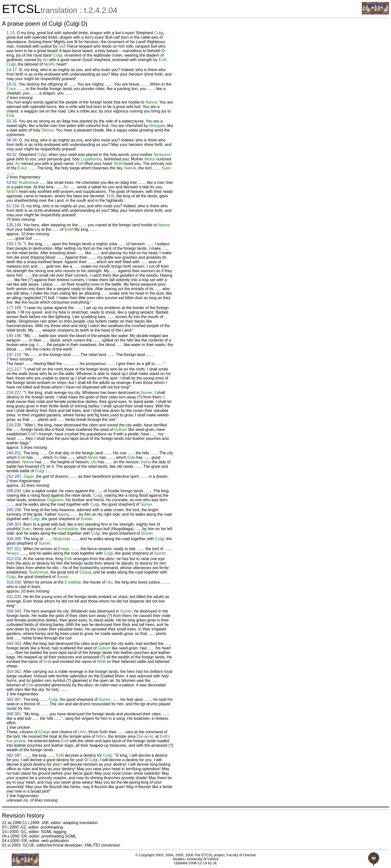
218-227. (14, 393)
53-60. (12, 183)
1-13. (11, 33)
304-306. (14, 539)
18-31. (12, 84)
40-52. (12, 155)
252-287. (14, 476)
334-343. (14, 611)
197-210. (14, 355)
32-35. (12, 121)
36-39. (12, 140)
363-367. (14, 699)
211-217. (14, 369)
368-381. (14, 714)
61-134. (13, 206)
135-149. (14, 225)
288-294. (14, 491)
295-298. (14, 510)
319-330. (14, 582)
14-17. (12, 70)
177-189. (14, 308)
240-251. (14, 453)
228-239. (14, 425)
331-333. (14, 597)
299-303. (14, 524)
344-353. (14, 644)
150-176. (14, 244)
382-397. (14, 755)
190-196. (14, 336)
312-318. (14, 559)
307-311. (14, 549)
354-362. (14, 672)
